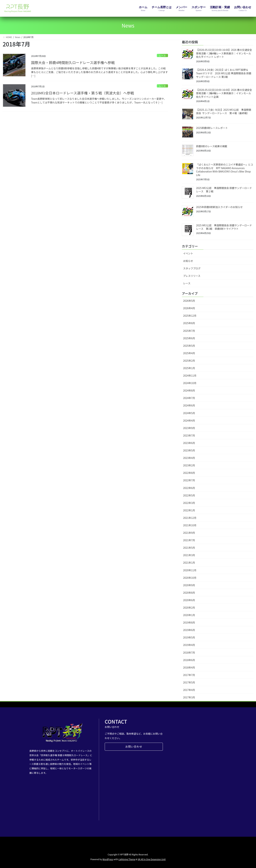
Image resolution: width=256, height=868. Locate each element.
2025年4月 (189, 353)
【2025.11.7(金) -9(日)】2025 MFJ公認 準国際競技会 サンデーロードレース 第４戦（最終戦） (224, 111)
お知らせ (188, 261)
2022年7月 (189, 480)
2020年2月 (189, 608)
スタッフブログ (192, 268)
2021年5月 (189, 548)
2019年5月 (189, 637)
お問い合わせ (134, 747)
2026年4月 (189, 308)
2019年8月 (189, 622)
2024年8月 (189, 390)
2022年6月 (189, 488)
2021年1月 (189, 563)
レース (162, 56)
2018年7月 (189, 653)
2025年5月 (189, 346)
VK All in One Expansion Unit (152, 859)
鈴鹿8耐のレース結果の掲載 (212, 146)
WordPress (108, 859)
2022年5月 (189, 495)
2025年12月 (190, 316)
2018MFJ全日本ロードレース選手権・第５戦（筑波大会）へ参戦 (82, 93)
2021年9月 (189, 533)
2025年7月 (189, 331)
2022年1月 (189, 510)
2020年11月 (190, 570)
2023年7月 (189, 435)
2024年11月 (190, 376)
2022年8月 (189, 473)
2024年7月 (189, 398)
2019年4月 (189, 645)
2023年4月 (189, 458)
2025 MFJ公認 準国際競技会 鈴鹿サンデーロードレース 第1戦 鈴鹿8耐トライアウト (224, 227)
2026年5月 (189, 301)
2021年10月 (190, 525)
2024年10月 (190, 383)
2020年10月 (190, 578)
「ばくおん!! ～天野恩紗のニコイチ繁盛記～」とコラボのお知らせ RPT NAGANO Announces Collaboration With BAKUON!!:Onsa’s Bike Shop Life (225, 170)
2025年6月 (189, 338)
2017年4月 (189, 690)
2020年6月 (189, 600)
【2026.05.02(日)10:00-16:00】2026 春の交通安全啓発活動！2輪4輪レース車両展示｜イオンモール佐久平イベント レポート (224, 53)
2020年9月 (189, 585)
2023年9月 (189, 428)
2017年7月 (189, 675)
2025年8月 (189, 323)
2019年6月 (189, 630)
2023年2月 (189, 465)
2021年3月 (189, 555)
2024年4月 (189, 420)
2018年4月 (189, 667)
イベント (188, 253)
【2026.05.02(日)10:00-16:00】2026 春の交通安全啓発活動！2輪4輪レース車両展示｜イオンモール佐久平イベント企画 (224, 93)
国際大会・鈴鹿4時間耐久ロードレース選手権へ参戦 (73, 62)
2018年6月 (189, 660)
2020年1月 (189, 615)
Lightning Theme (127, 859)
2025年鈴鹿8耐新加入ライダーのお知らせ (219, 207)
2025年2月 (189, 361)
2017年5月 (189, 682)
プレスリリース (192, 276)
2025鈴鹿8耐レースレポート (212, 128)
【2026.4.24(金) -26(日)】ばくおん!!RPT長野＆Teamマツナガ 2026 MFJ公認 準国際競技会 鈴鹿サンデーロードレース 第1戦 (224, 73)
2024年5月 (189, 413)
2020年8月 (189, 593)
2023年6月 (189, 443)
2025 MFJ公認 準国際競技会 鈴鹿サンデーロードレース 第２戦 (224, 190)
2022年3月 (189, 503)
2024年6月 (189, 405)
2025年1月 (189, 368)
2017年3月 (189, 697)
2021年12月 (190, 518)
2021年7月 (189, 540)
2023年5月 (189, 450)
